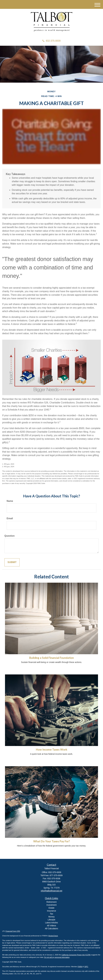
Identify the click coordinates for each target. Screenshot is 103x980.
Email (10, 518)
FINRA (80, 967)
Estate (51, 908)
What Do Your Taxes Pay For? (52, 841)
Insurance (51, 911)
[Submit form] (12, 562)
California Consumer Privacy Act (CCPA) (76, 955)
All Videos (51, 926)
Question (9, 536)
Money (51, 917)
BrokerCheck (53, 936)
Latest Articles (51, 923)
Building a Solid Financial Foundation (51, 658)
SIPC (86, 967)
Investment (51, 905)
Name (10, 501)
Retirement (51, 902)
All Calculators (51, 929)
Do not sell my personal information (57, 957)
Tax (51, 914)
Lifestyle (51, 920)
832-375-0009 (52, 41)
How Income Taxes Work (52, 750)
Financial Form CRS (13, 931)
